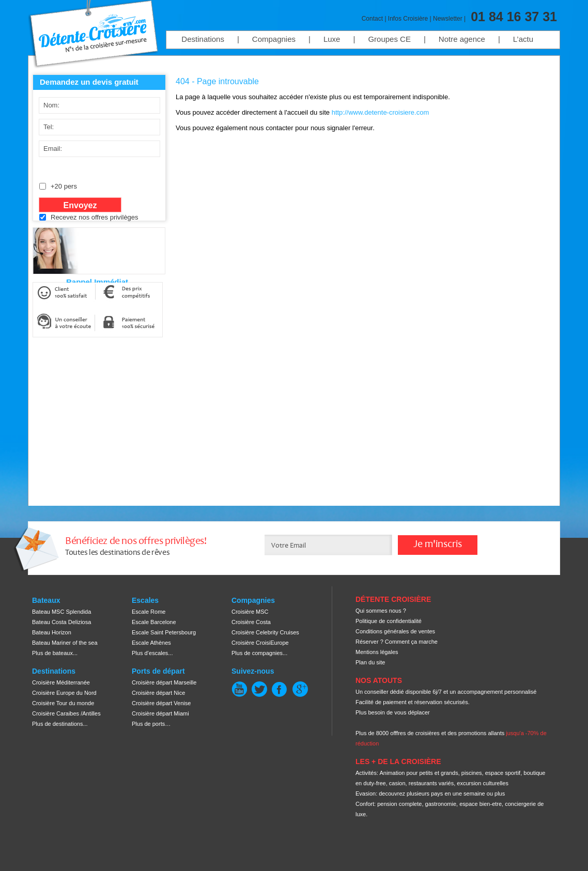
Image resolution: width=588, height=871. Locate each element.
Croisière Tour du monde (63, 703)
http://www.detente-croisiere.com (381, 112)
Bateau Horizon (52, 632)
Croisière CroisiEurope (260, 643)
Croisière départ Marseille (164, 682)
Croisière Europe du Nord (64, 693)
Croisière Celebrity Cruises (265, 632)
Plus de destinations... (60, 724)
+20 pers (64, 186)
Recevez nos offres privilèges (95, 217)
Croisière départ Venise (161, 703)
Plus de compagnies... (259, 653)
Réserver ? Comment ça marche (397, 642)
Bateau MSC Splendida (61, 612)
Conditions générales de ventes (395, 631)
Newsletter (448, 19)
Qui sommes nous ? (381, 611)
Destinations (203, 39)
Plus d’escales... (152, 653)
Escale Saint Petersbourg (164, 632)
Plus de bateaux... (55, 653)
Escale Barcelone (154, 622)
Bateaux (46, 600)
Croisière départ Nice (158, 693)
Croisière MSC (250, 612)
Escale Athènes (151, 643)
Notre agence (462, 39)
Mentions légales (377, 652)
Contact (372, 19)
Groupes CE (389, 39)
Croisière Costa (251, 622)
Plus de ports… (151, 724)
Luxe (332, 39)
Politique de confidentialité (389, 621)
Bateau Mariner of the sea (65, 643)
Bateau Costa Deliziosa (61, 622)
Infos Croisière (408, 19)
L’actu (523, 39)
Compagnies (274, 39)
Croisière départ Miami (160, 713)
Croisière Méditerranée (61, 682)
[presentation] (116, 248)
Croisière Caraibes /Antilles (66, 713)
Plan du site (370, 662)
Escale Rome (149, 612)
